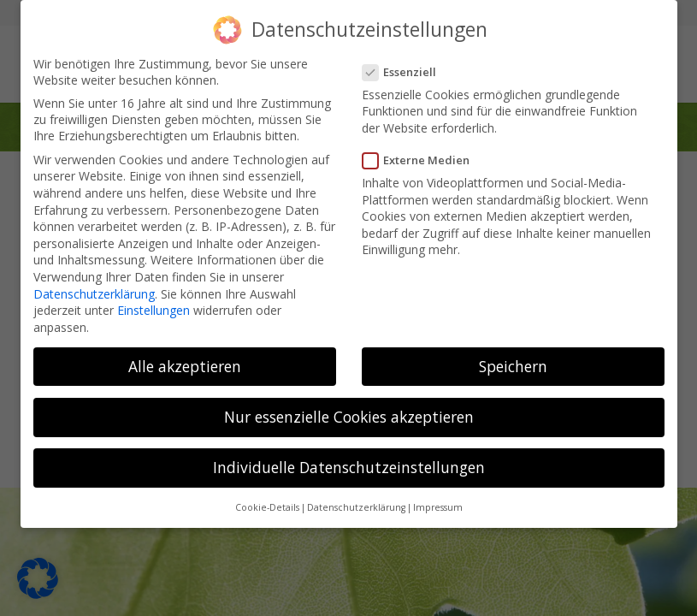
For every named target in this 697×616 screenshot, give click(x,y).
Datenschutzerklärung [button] (356, 507)
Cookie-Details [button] (267, 507)
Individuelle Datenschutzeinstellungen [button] (349, 467)
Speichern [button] (513, 366)
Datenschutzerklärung (94, 293)
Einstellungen (154, 310)
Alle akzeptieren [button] (185, 366)
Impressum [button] (438, 507)
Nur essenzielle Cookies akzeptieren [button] (349, 417)
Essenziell (405, 72)
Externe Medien (422, 160)
